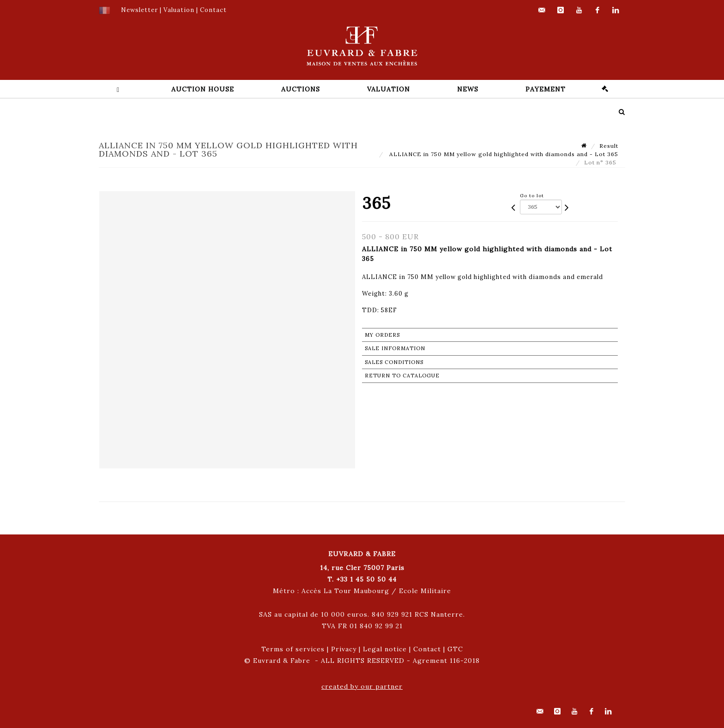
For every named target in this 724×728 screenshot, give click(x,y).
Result (609, 146)
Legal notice (385, 649)
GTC (455, 649)
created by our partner (362, 686)
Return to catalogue (402, 376)
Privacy (344, 649)
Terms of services (293, 649)
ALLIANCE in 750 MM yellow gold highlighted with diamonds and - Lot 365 (503, 154)
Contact (427, 649)
